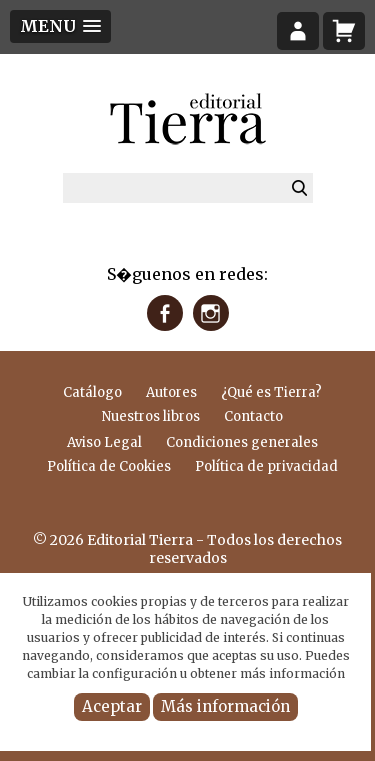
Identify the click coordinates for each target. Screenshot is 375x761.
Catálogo (92, 392)
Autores (171, 392)
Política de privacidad (266, 466)
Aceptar (112, 706)
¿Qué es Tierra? (271, 392)
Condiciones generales (242, 442)
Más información (225, 706)
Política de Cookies (109, 466)
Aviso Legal (104, 442)
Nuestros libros (151, 416)
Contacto (253, 416)
